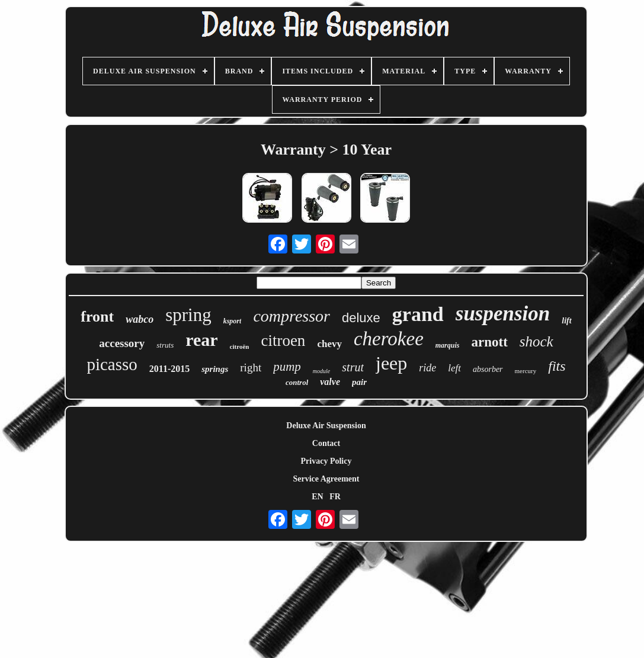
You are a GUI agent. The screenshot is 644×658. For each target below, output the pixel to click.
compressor (291, 316)
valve (330, 382)
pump (287, 367)
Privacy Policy (326, 461)
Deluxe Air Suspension (326, 426)
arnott (489, 342)
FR (335, 497)
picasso (112, 364)
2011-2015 (169, 369)
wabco (140, 319)
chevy (329, 344)
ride (427, 368)
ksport (233, 321)
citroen (283, 341)
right (251, 367)
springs (215, 369)
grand (418, 314)
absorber (488, 369)
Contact (326, 443)
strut (353, 367)
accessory (122, 343)
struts (165, 345)
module (321, 371)
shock (536, 341)
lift (566, 321)
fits (557, 366)
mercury (526, 371)
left (454, 368)
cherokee (389, 339)
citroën (240, 346)
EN (317, 497)
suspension (503, 314)
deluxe (361, 318)
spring (188, 315)
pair (359, 382)
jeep (391, 363)
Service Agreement (326, 479)
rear (201, 340)
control (297, 382)
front (97, 317)
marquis (448, 345)
